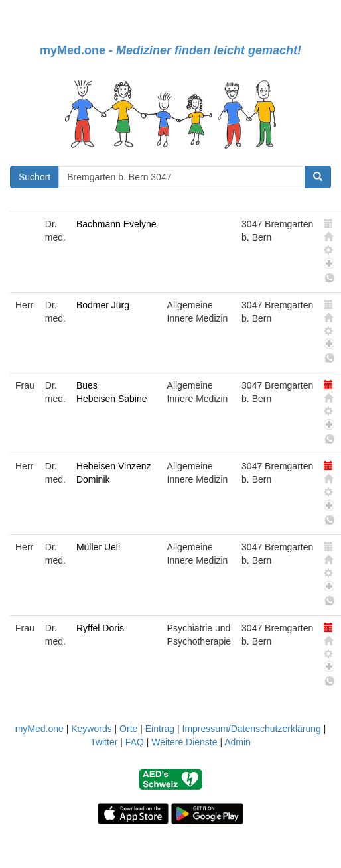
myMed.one (39, 729)
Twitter (104, 742)
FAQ (135, 742)
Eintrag (160, 729)
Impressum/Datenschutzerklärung (252, 729)
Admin (238, 742)
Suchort (34, 177)
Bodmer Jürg (103, 305)
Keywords (91, 729)
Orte (128, 729)
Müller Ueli (98, 547)
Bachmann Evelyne (116, 224)
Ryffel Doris (100, 628)
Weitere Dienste (184, 742)
